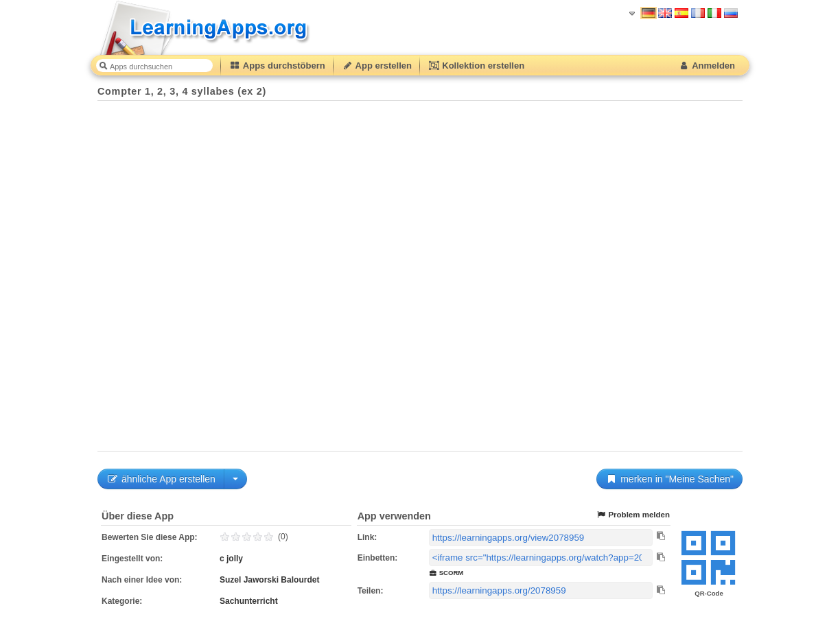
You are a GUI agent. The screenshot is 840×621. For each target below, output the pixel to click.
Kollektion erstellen (476, 66)
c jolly (231, 559)
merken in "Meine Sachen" (669, 479)
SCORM (446, 573)
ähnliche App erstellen (161, 479)
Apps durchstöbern (277, 66)
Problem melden (633, 515)
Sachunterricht (249, 601)
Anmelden (707, 66)
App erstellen (377, 66)
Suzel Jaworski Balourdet (269, 580)
